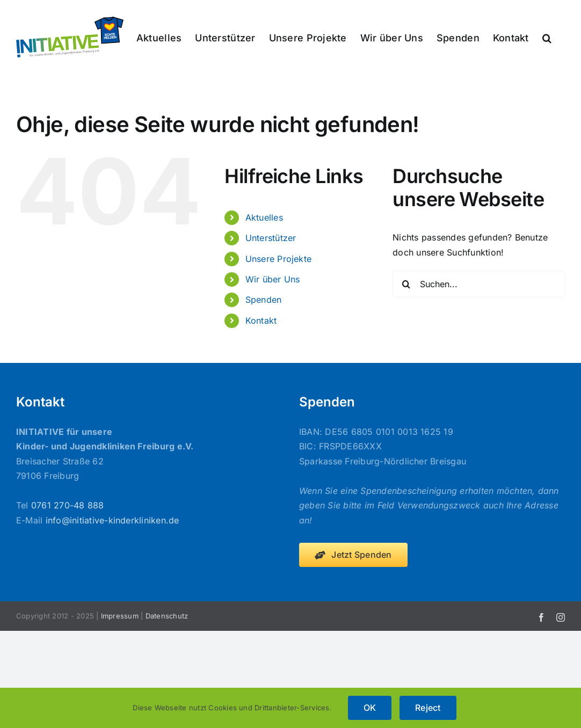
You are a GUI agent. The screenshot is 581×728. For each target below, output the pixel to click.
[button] (547, 37)
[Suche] (406, 284)
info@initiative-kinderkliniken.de (112, 520)
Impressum (120, 616)
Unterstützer (271, 238)
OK (370, 708)
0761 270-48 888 (68, 505)
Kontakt (261, 321)
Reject (428, 708)
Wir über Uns (273, 279)
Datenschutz (167, 616)
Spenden (264, 300)
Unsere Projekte (279, 259)
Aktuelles (264, 217)
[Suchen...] (479, 284)
